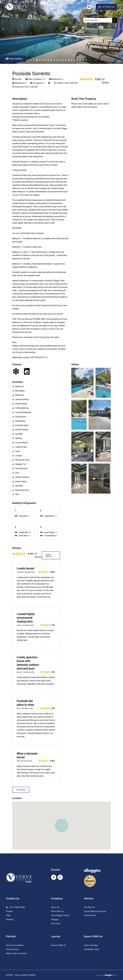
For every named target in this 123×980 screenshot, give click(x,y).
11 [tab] (66, 60)
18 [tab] (86, 60)
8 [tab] (57, 60)
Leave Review (49, 555)
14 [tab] (74, 60)
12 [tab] (69, 60)
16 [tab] (80, 60)
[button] (88, 7)
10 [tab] (63, 60)
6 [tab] (51, 60)
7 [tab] (54, 60)
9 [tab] (60, 60)
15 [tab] (77, 60)
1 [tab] (37, 60)
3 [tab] (43, 60)
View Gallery (14, 59)
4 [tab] (46, 60)
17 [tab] (83, 60)
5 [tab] (49, 60)
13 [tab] (72, 60)
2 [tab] (40, 60)
